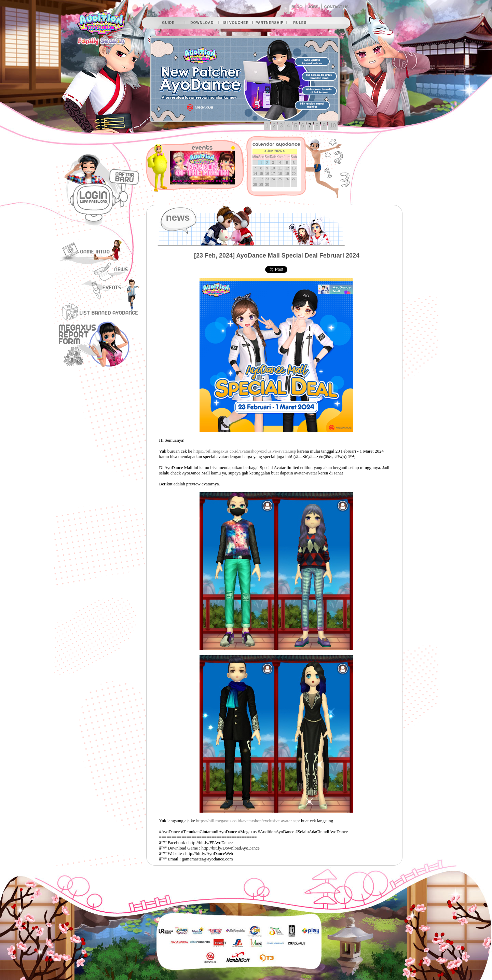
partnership (270, 23)
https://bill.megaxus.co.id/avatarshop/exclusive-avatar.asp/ (248, 821)
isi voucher (236, 23)
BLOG (297, 7)
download (202, 23)
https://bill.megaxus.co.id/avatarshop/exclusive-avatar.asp (245, 451)
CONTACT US (336, 7)
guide (168, 23)
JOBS (313, 7)
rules (300, 23)
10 (333, 126)
